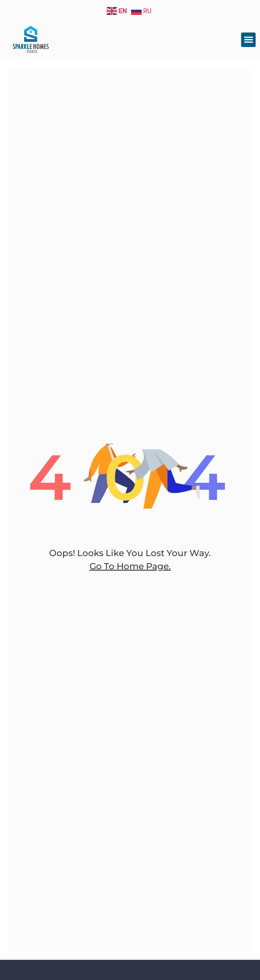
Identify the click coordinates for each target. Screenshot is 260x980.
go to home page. (130, 566)
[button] (248, 40)
